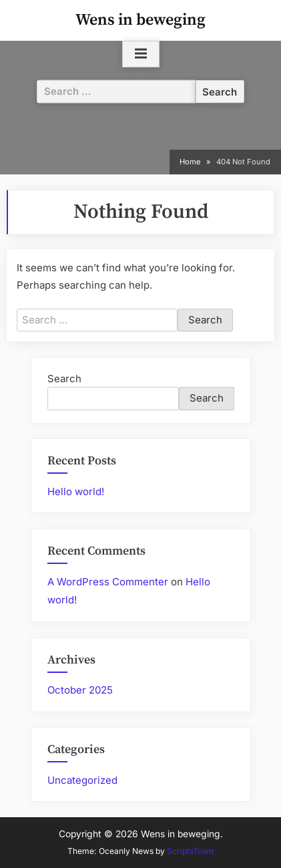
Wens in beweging (140, 20)
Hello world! (76, 491)
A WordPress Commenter (108, 582)
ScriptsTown (190, 851)
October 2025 (80, 690)
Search (64, 379)
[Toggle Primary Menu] (141, 54)
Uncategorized (82, 780)
